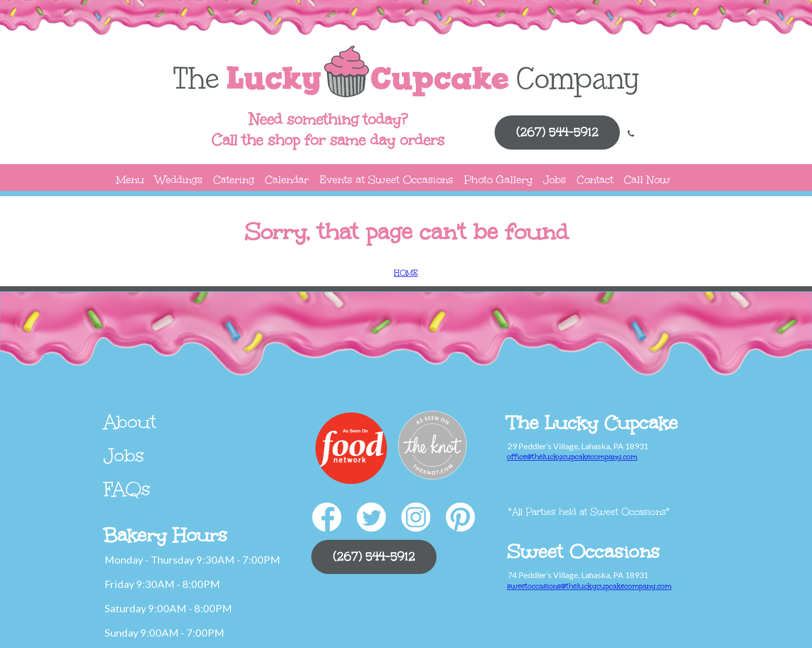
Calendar (287, 179)
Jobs (555, 179)
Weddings (179, 179)
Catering (234, 179)
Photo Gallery (498, 179)
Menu (130, 179)
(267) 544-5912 (557, 132)
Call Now (647, 179)
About (130, 422)
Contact (595, 179)
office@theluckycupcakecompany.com (572, 457)
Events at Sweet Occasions (386, 179)
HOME (406, 273)
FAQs (127, 489)
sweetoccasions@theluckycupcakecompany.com (589, 586)
